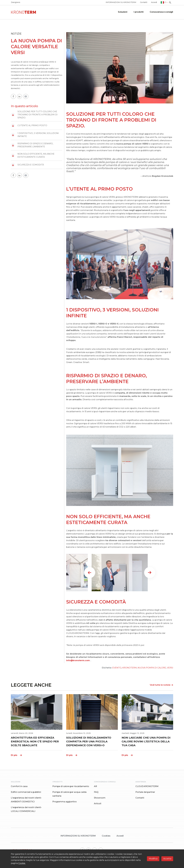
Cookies (106, 836)
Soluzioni (123, 12)
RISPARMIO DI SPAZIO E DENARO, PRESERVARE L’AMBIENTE (32, 145)
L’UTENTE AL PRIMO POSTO (29, 125)
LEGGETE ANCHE (31, 685)
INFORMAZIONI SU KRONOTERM (121, 2)
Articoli (98, 804)
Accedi (154, 2)
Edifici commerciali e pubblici (26, 792)
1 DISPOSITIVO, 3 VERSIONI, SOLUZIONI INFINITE (35, 135)
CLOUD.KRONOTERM (147, 786)
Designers (16, 2)
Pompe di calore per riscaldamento (71, 786)
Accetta (167, 859)
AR (95, 786)
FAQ (96, 792)
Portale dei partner (145, 792)
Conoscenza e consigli (161, 12)
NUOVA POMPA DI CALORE (152, 668)
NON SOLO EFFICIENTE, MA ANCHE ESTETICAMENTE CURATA (33, 155)
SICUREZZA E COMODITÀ (27, 165)
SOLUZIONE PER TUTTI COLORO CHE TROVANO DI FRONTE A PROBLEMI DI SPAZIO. (34, 115)
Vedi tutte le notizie (161, 685)
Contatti (144, 2)
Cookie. (22, 863)
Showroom (100, 798)
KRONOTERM (130, 668)
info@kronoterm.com (78, 660)
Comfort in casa (19, 786)
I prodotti (139, 12)
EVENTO (117, 668)
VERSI (170, 668)
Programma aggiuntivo (65, 802)
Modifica (153, 859)
